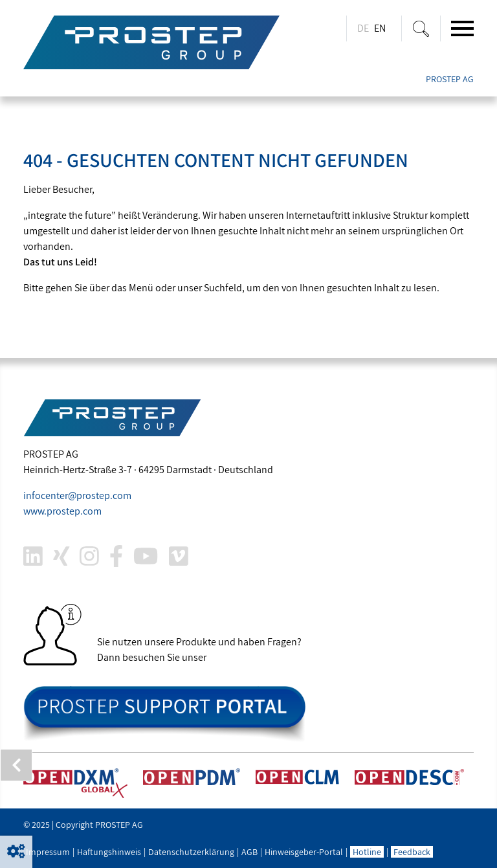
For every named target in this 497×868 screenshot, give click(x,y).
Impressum (48, 852)
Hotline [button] (367, 852)
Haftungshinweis (109, 852)
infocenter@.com (77, 495)
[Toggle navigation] (462, 28)
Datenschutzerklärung (191, 852)
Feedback (412, 852)
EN (380, 28)
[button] (16, 852)
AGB (249, 852)
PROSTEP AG (450, 79)
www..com (62, 511)
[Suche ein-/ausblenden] (421, 28)
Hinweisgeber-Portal (304, 852)
